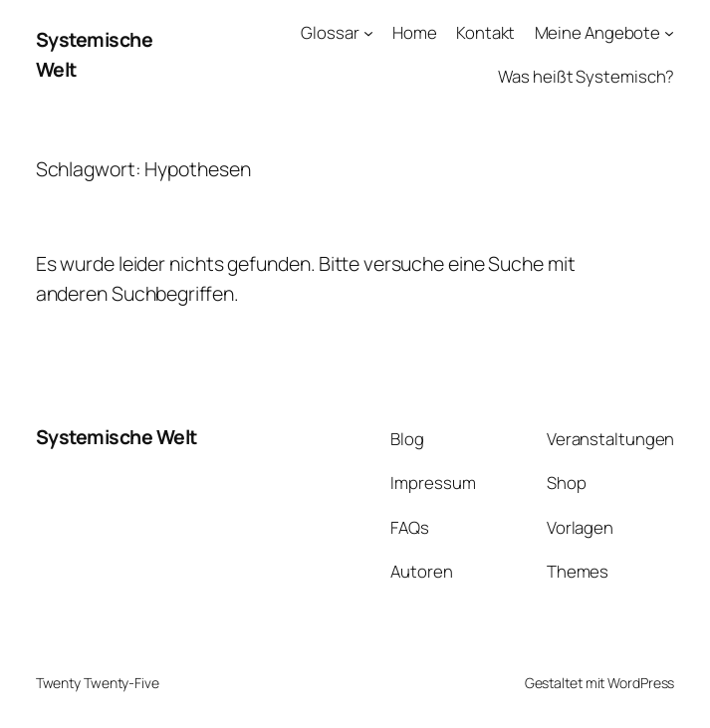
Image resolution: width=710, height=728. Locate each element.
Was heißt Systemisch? (586, 76)
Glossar (330, 32)
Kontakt (485, 32)
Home (415, 32)
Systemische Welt (117, 437)
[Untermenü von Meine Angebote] (669, 33)
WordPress (641, 683)
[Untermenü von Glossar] (368, 33)
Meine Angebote (598, 32)
